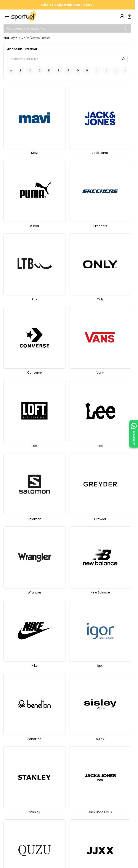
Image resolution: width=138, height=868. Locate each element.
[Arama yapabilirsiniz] (67, 59)
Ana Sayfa (10, 38)
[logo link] (32, 16)
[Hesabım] (122, 17)
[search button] (126, 28)
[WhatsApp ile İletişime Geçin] (134, 434)
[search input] (67, 28)
